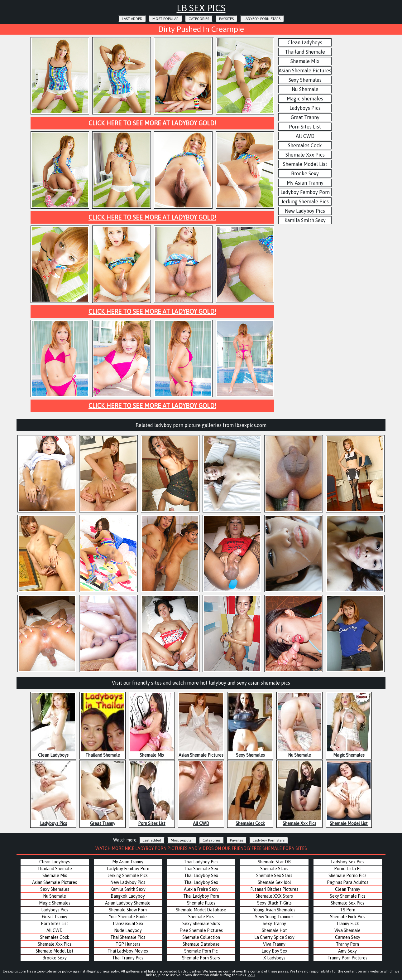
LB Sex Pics (201, 8)
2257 (251, 975)
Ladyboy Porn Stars (262, 19)
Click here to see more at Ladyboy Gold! (152, 123)
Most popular (165, 19)
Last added (132, 19)
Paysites (226, 19)
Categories (199, 19)
